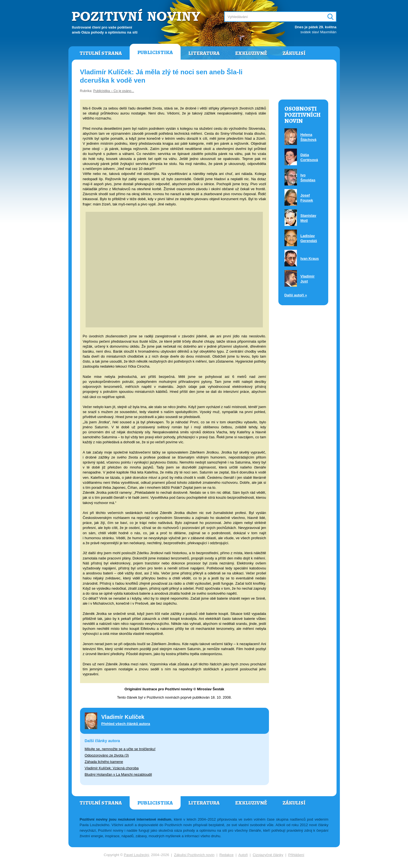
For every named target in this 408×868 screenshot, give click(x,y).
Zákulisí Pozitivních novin (194, 855)
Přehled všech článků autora (126, 724)
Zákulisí (294, 53)
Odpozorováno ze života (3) (107, 755)
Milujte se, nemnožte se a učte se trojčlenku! (120, 749)
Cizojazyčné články (268, 855)
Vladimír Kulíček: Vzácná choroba (112, 768)
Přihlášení (296, 855)
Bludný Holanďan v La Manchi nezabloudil (118, 774)
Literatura (204, 53)
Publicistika (155, 52)
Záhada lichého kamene (104, 762)
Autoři (243, 855)
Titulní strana (101, 53)
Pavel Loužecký (136, 855)
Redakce (226, 855)
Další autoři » (296, 295)
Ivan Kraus (310, 259)
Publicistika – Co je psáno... (114, 91)
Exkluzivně (251, 53)
